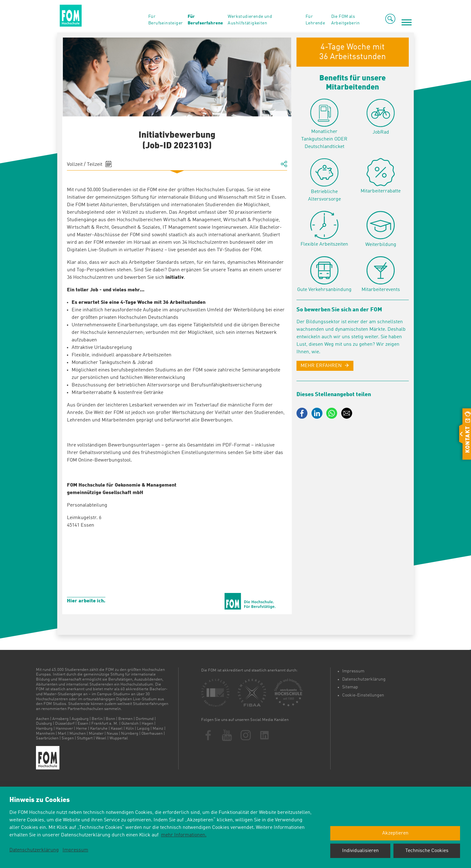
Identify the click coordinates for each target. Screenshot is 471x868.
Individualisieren (360, 851)
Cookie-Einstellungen (363, 695)
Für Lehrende (315, 20)
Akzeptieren (395, 833)
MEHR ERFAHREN (321, 366)
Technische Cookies (427, 851)
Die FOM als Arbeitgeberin (346, 20)
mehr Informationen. (184, 835)
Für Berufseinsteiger (165, 20)
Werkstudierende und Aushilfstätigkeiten (250, 20)
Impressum (353, 671)
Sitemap (350, 687)
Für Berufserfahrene (205, 20)
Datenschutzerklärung (364, 679)
